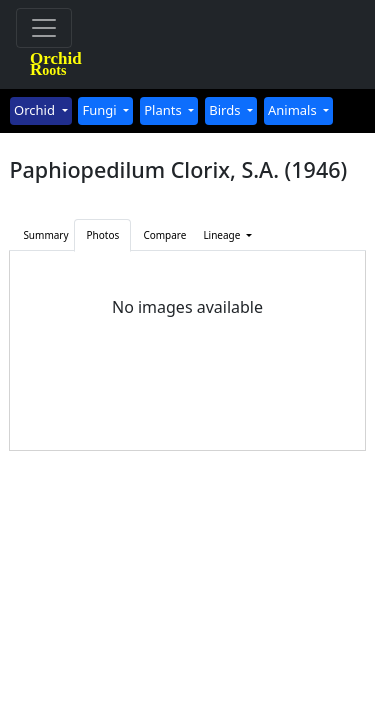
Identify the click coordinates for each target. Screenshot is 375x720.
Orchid (36, 110)
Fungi (101, 110)
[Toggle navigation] (44, 28)
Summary (45, 235)
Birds (226, 110)
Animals (294, 110)
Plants (164, 110)
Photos (103, 235)
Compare (164, 235)
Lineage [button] (223, 235)
